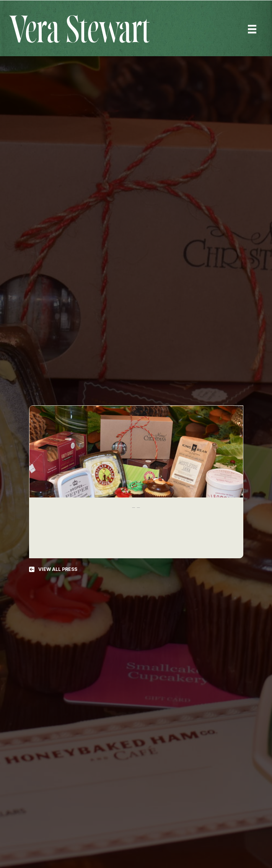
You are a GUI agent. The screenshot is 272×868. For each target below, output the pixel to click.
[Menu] (252, 29)
